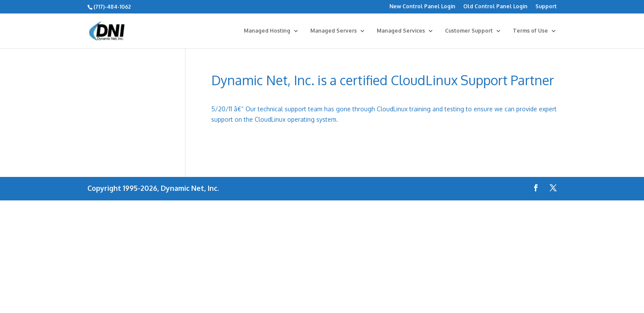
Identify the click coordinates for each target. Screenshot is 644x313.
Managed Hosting (267, 31)
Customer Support (469, 31)
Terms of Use (530, 31)
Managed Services (401, 31)
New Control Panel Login (422, 7)
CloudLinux (270, 119)
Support (546, 7)
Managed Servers (334, 31)
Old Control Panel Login (495, 7)
